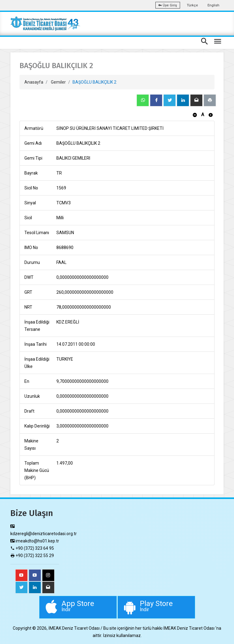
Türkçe (192, 5)
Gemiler (58, 82)
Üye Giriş (168, 5)
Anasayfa (34, 82)
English (213, 5)
